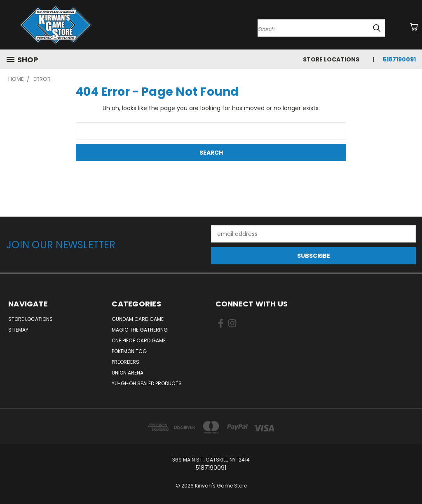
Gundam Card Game (138, 319)
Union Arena (128, 373)
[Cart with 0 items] (414, 27)
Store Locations (331, 59)
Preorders (125, 362)
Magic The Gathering (140, 330)
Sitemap (18, 330)
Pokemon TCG (129, 351)
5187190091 (399, 59)
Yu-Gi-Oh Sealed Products (147, 383)
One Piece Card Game (139, 340)
